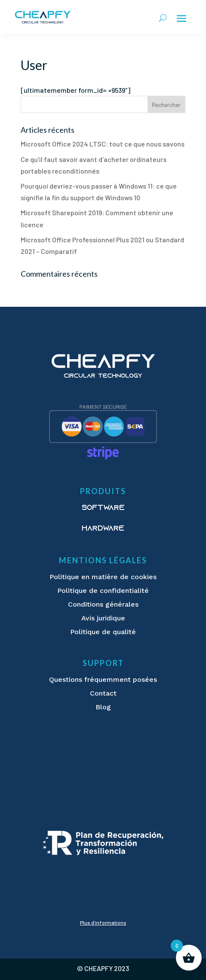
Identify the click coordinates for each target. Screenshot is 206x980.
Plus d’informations (103, 922)
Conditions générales (103, 604)
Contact (103, 693)
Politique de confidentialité (103, 591)
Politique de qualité (103, 632)
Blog (103, 707)
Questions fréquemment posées (103, 679)
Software (103, 508)
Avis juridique (103, 618)
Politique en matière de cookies (103, 577)
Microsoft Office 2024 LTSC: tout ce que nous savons (103, 144)
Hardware (103, 529)
